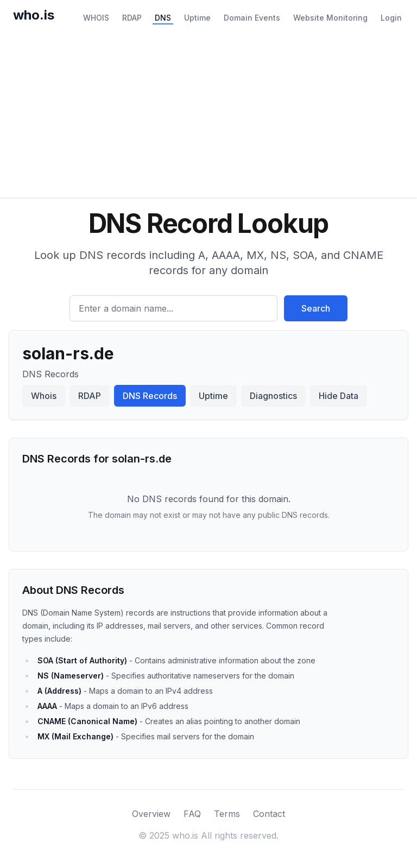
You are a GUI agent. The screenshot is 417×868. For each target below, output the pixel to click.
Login (391, 18)
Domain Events (252, 18)
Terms (227, 814)
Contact (269, 814)
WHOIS (96, 18)
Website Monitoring (330, 18)
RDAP (132, 18)
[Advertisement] (208, 116)
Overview (151, 814)
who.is (34, 15)
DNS (163, 18)
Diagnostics (273, 396)
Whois (44, 396)
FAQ (192, 814)
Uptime (197, 18)
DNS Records (150, 396)
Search (316, 308)
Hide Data (339, 396)
